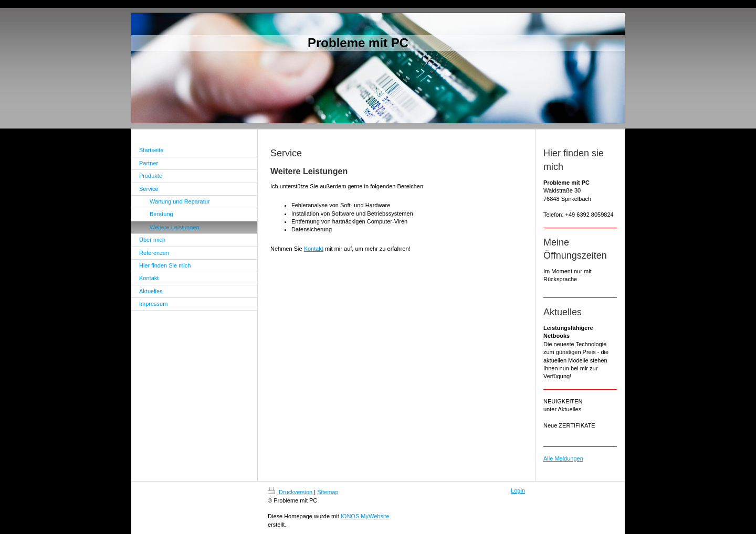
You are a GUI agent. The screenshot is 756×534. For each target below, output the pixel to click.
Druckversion (291, 492)
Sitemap (328, 492)
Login (518, 490)
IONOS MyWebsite (365, 516)
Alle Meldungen (563, 458)
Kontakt (314, 249)
